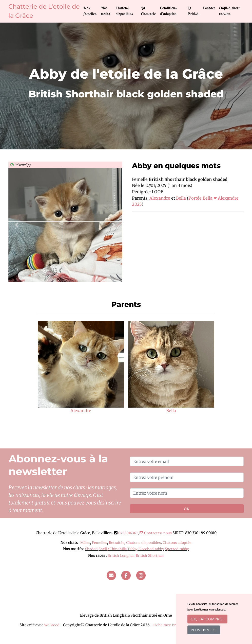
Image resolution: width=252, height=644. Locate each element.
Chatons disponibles (124, 11)
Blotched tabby (151, 549)
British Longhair (121, 555)
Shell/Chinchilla (113, 549)
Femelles (100, 543)
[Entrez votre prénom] (187, 477)
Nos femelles (90, 11)
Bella (181, 198)
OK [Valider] (187, 509)
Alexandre (160, 198)
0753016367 (128, 533)
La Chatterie (149, 11)
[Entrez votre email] (187, 461)
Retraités (117, 543)
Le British (193, 11)
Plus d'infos (204, 630)
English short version (229, 11)
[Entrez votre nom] (187, 493)
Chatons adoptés (177, 543)
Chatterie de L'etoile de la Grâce (44, 11)
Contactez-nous (156, 533)
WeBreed (52, 625)
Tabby (132, 549)
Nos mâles (106, 11)
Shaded (91, 549)
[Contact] (111, 575)
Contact (209, 8)
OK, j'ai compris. (207, 619)
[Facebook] (126, 575)
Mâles (85, 543)
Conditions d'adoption (168, 11)
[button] (17, 225)
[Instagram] (141, 575)
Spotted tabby (177, 549)
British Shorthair (150, 555)
